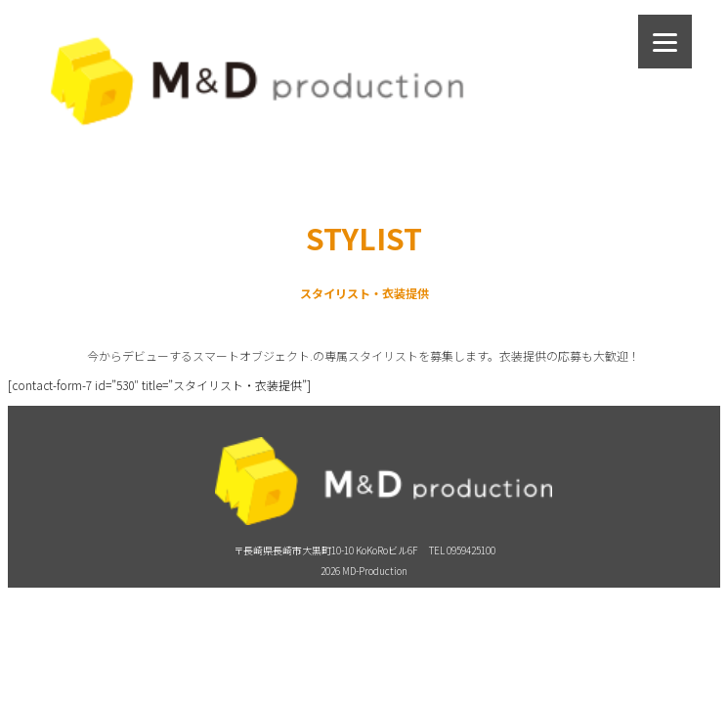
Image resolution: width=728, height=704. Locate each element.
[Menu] (665, 42)
